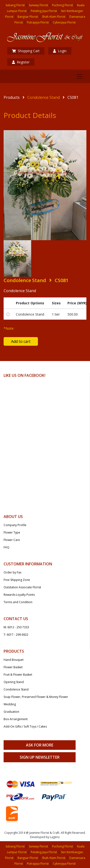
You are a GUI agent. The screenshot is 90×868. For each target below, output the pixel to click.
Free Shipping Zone (17, 580)
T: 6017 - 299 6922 (16, 635)
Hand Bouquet (14, 660)
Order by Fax (12, 572)
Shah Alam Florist (54, 17)
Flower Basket (13, 667)
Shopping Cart (26, 51)
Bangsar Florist (28, 17)
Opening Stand (14, 682)
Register (21, 62)
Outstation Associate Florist (22, 587)
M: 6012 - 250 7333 (16, 627)
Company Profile (15, 525)
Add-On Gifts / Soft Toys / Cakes (25, 726)
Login (60, 51)
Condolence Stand (44, 97)
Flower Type (12, 532)
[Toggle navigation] (79, 76)
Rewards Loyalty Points (19, 595)
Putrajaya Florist (38, 22)
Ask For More (40, 745)
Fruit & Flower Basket (18, 675)
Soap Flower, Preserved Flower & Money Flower (36, 697)
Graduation (11, 712)
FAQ (6, 547)
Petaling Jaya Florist (44, 11)
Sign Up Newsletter (40, 757)
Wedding (10, 704)
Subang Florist (15, 5)
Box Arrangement (16, 719)
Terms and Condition (18, 602)
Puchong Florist (63, 5)
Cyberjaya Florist (64, 22)
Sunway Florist (38, 5)
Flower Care (12, 540)
